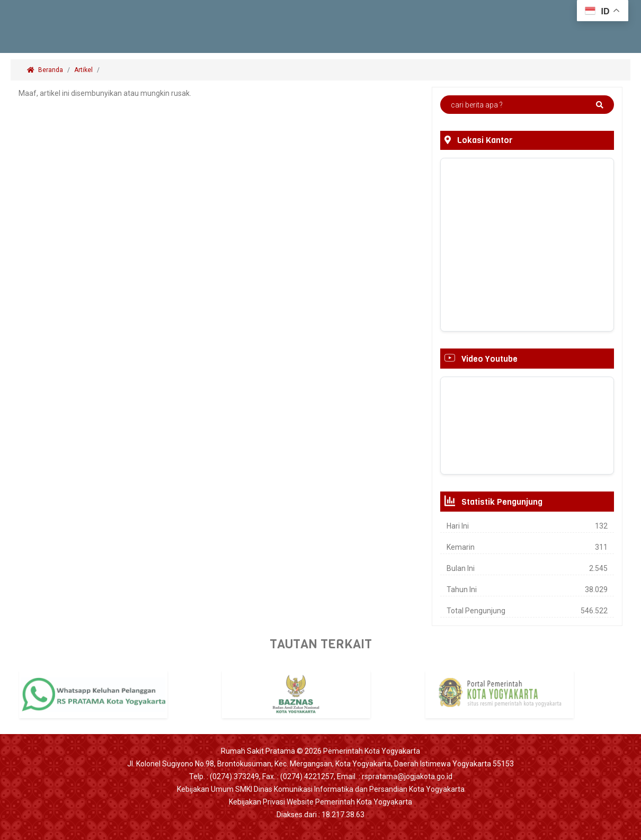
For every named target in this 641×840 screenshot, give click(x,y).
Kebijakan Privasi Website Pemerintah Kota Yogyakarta (320, 802)
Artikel (83, 70)
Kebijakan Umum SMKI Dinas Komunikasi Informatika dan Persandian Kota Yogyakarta (321, 789)
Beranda (45, 70)
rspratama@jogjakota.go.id (407, 776)
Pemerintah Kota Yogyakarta (372, 751)
